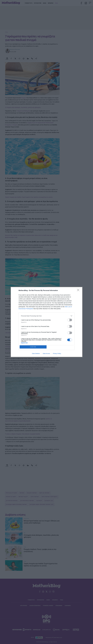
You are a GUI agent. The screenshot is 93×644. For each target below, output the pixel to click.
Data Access (46, 354)
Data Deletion (36, 354)
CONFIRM (33, 347)
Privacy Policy (57, 354)
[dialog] (47, 322)
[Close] (79, 291)
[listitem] (47, 316)
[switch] (70, 320)
